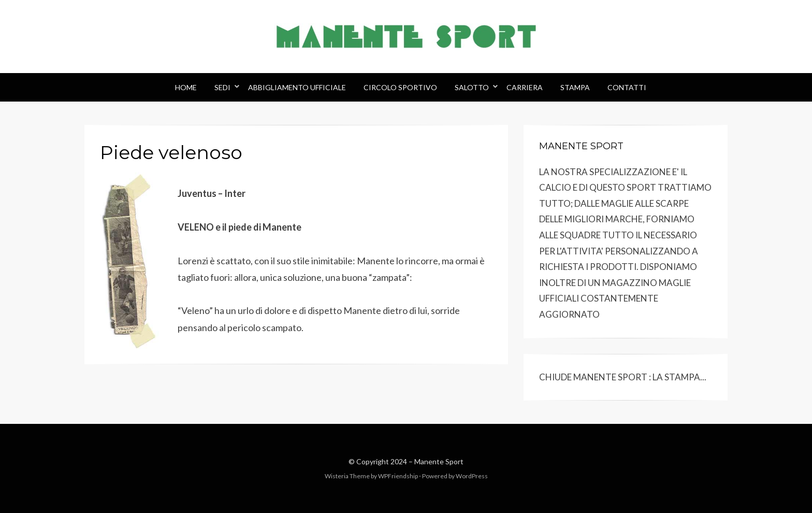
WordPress (472, 476)
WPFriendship (398, 476)
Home (186, 87)
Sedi (222, 87)
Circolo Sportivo (400, 87)
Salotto (472, 87)
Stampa (575, 87)
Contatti (627, 87)
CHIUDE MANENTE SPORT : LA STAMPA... (623, 377)
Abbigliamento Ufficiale (297, 87)
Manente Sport (439, 461)
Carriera (525, 87)
